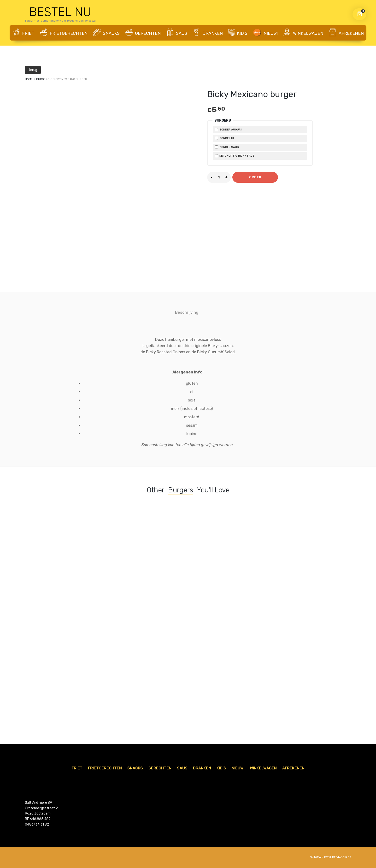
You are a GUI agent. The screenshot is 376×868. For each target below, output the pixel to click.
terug (33, 70)
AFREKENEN (346, 33)
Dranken (208, 33)
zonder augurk (229, 130)
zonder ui (224, 138)
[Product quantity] (219, 177)
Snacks (106, 33)
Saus (177, 33)
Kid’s (238, 33)
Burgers (43, 79)
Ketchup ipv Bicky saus (235, 156)
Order (255, 177)
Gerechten (143, 33)
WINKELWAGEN (303, 33)
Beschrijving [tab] (187, 312)
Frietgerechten (64, 33)
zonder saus (227, 147)
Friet (23, 33)
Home (29, 79)
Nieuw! (265, 33)
